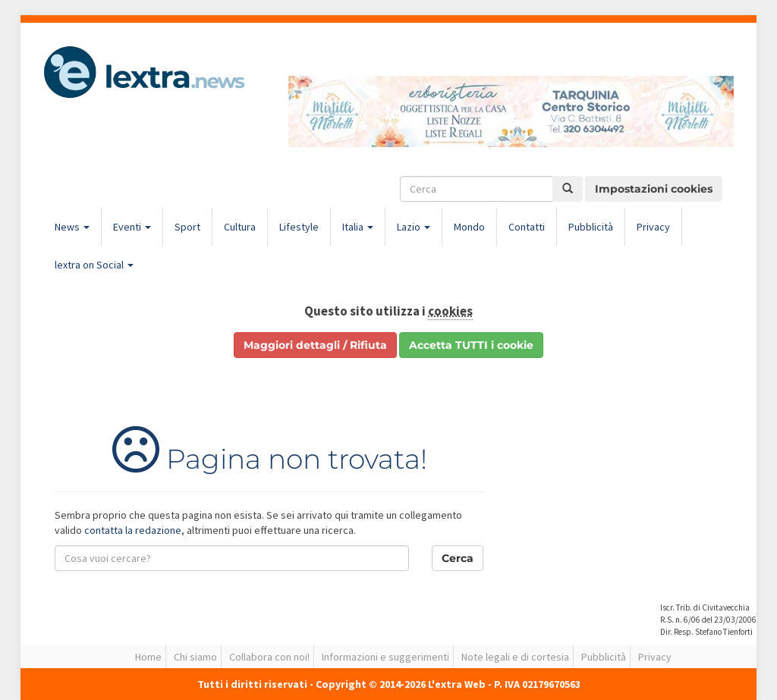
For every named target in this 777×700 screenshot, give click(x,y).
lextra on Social (94, 265)
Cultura (240, 227)
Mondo (469, 227)
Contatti (527, 227)
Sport (187, 227)
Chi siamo (195, 657)
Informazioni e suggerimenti (385, 657)
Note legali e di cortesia (515, 657)
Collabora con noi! (269, 657)
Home (148, 657)
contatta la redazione (133, 530)
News (72, 227)
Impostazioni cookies (654, 189)
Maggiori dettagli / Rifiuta (315, 345)
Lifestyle (299, 227)
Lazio (414, 227)
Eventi (132, 227)
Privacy (653, 227)
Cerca (458, 558)
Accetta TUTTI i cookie (471, 345)
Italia (358, 227)
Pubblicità (591, 227)
